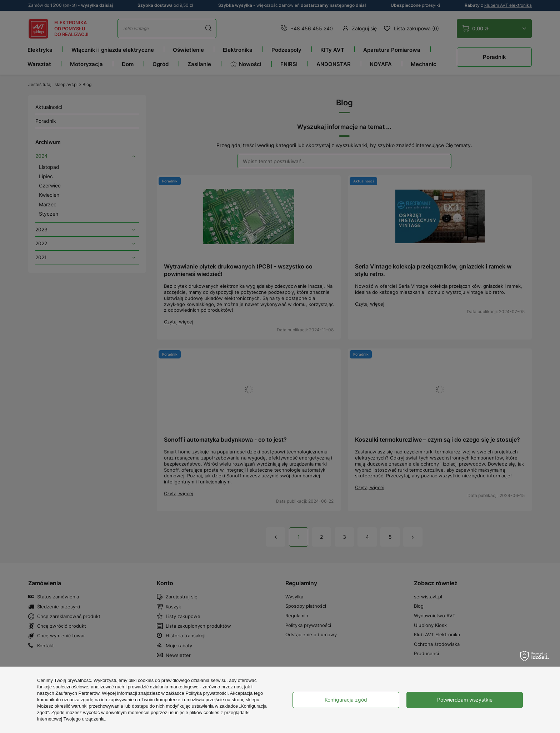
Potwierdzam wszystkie (465, 700)
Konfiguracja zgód (346, 700)
